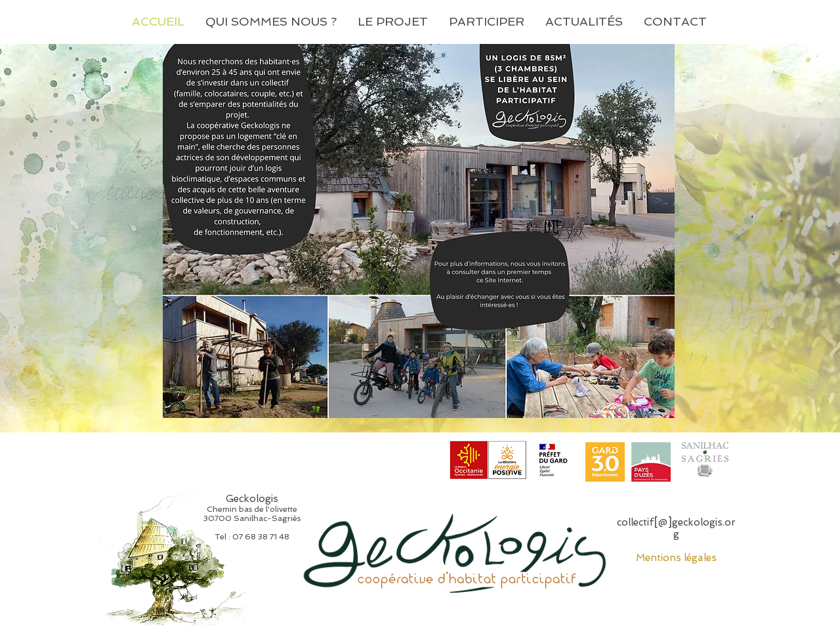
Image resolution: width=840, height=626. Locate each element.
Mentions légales (676, 558)
